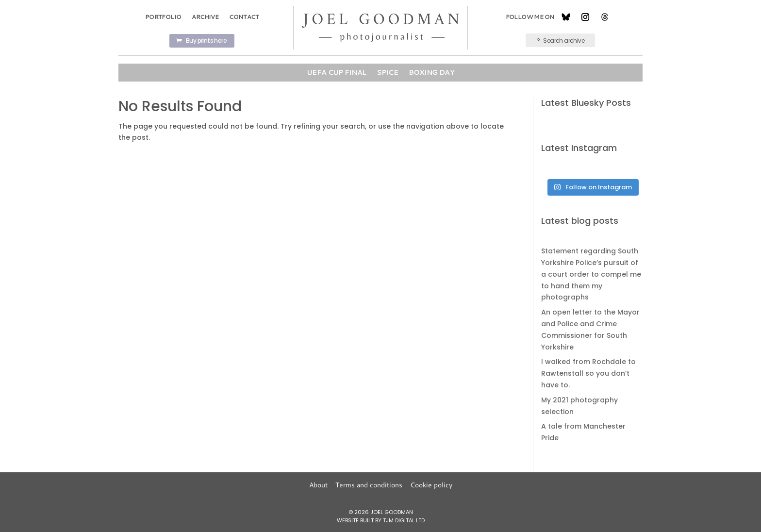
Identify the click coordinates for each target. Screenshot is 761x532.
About (318, 485)
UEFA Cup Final (336, 72)
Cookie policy (431, 485)
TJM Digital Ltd (404, 520)
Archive (205, 17)
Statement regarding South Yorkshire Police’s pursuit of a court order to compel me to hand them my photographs (591, 274)
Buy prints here (206, 41)
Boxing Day (431, 72)
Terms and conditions (369, 485)
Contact (244, 17)
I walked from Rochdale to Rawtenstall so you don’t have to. (588, 373)
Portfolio (163, 17)
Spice (387, 72)
